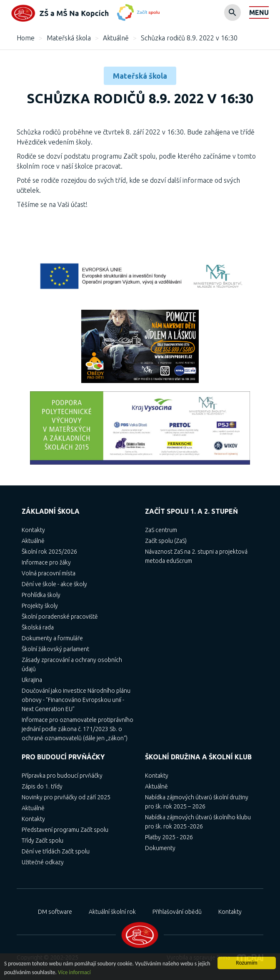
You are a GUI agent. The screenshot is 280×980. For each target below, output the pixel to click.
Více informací (74, 972)
